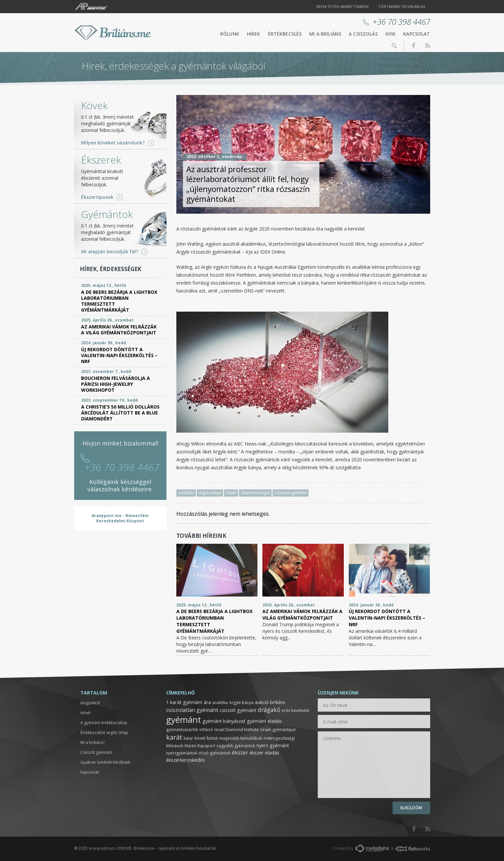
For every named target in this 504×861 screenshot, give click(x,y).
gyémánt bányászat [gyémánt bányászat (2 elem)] (224, 721)
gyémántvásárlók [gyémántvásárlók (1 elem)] (182, 730)
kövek (231, 493)
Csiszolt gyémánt (96, 752)
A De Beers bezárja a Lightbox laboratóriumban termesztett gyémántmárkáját (119, 301)
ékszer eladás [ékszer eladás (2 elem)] (264, 753)
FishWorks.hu (413, 849)
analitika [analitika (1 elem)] (220, 703)
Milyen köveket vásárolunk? (113, 143)
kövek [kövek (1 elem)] (200, 738)
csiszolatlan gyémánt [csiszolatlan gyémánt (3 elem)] (192, 710)
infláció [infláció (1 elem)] (206, 730)
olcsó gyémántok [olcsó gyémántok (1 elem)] (214, 753)
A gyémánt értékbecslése (104, 723)
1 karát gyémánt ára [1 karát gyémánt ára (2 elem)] (189, 702)
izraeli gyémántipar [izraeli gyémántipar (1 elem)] (278, 730)
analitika (186, 493)
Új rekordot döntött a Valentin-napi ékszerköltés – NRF (387, 618)
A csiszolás (363, 34)
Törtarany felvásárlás (402, 6)
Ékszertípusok (97, 197)
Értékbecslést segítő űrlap (104, 733)
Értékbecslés (285, 34)
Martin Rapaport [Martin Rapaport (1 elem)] (200, 746)
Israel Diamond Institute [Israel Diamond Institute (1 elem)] (237, 730)
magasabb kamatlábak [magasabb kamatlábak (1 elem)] (241, 738)
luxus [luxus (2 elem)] (212, 738)
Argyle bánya (210, 493)
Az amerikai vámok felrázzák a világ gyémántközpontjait (302, 615)
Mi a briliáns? (92, 742)
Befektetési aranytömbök (343, 6)
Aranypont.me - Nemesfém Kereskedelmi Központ (120, 518)
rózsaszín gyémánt (291, 493)
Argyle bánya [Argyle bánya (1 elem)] (241, 703)
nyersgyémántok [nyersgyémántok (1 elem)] (182, 753)
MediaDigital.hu (372, 848)
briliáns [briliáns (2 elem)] (278, 702)
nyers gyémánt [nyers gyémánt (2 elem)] (273, 745)
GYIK (391, 34)
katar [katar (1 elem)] (188, 738)
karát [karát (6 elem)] (174, 737)
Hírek (254, 34)
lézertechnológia (255, 493)
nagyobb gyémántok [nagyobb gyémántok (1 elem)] (236, 746)
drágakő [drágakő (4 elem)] (269, 710)
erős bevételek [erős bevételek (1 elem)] (296, 710)
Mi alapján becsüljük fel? (110, 252)
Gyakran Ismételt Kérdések (105, 762)
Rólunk (230, 34)
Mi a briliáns (325, 34)
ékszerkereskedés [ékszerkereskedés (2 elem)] (186, 760)
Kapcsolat (416, 34)
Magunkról (90, 703)
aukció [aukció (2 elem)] (262, 702)
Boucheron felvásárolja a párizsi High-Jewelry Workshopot (116, 384)
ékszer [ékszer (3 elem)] (240, 753)
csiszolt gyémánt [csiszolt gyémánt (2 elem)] (238, 710)
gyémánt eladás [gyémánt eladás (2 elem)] (264, 721)
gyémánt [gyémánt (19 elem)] (184, 720)
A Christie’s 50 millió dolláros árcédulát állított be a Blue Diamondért (120, 413)
